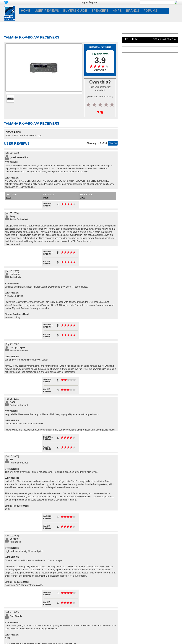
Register (93, 2)
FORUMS (150, 11)
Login (84, 2)
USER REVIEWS (47, 11)
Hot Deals (132, 39)
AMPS (117, 11)
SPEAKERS (100, 11)
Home (26, 11)
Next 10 (113, 143)
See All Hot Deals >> (165, 39)
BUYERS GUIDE (75, 11)
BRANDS (133, 11)
